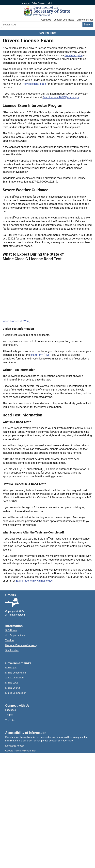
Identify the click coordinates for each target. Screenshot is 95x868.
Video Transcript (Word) (17, 321)
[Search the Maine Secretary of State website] (18, 25)
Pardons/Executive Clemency (21, 645)
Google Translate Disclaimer (21, 751)
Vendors (10, 640)
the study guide (73, 55)
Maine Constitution (16, 673)
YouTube (10, 720)
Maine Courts (13, 688)
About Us (46, 20)
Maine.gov (11, 668)
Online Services (39, 3)
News (71, 20)
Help (49, 3)
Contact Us (60, 20)
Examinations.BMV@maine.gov (61, 97)
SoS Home (11, 630)
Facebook (11, 710)
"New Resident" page (34, 84)
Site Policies (12, 650)
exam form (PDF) (40, 355)
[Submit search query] (88, 25)
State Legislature (14, 678)
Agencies (26, 3)
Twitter (9, 715)
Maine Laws (12, 683)
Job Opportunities (15, 635)
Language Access (15, 746)
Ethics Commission (16, 693)
